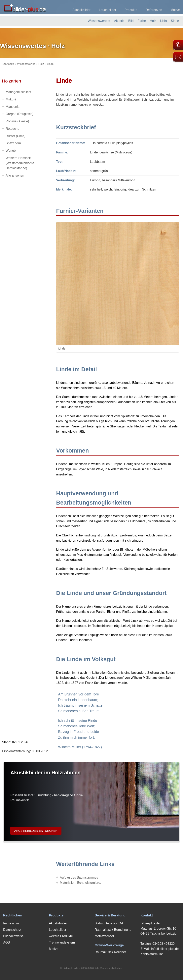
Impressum (11, 923)
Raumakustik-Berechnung (113, 930)
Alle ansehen (15, 175)
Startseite (8, 64)
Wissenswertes (26, 64)
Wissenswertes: (99, 21)
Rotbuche (13, 129)
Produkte (131, 10)
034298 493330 (163, 944)
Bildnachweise (13, 936)
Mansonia (13, 107)
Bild (131, 21)
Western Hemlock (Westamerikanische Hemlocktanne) (20, 163)
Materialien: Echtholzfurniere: (80, 883)
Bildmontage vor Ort (109, 923)
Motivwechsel (104, 936)
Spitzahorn (13, 143)
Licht (164, 21)
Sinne (175, 21)
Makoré (11, 99)
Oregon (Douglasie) (20, 114)
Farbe (142, 21)
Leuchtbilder (108, 10)
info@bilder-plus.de (165, 949)
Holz (153, 21)
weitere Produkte (61, 936)
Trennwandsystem (62, 942)
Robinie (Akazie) (17, 121)
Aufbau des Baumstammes (79, 877)
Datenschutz (12, 930)
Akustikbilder (81, 10)
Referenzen (154, 10)
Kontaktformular (152, 954)
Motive (175, 10)
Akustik (119, 21)
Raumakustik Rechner (110, 952)
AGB (7, 942)
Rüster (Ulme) (16, 136)
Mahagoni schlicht (18, 92)
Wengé (11, 151)
